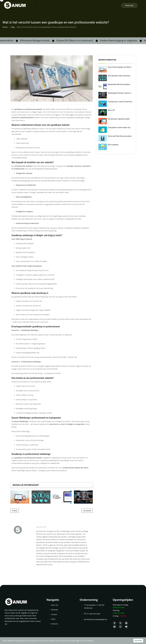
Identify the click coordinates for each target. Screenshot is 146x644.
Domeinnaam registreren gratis (119, 119)
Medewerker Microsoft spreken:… (120, 84)
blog (13, 27)
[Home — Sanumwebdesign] (15, 5)
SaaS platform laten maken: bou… (120, 128)
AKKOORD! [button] (138, 641)
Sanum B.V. (42, 527)
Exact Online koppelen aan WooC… (120, 67)
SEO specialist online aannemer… (120, 76)
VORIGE (15, 511)
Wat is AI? (111, 110)
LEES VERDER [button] (100, 641)
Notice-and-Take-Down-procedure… (120, 136)
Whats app (129, 5)
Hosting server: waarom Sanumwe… (121, 102)
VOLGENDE (87, 511)
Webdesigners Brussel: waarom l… (120, 93)
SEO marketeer (113, 145)
